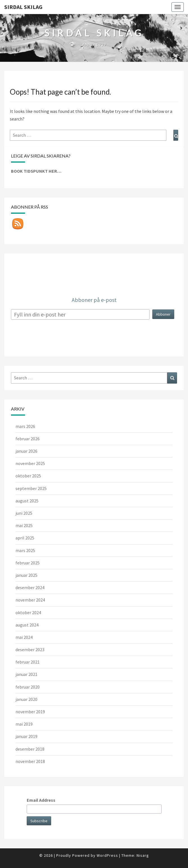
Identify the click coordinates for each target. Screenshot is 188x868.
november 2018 (30, 761)
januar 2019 (26, 736)
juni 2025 (24, 513)
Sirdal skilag (23, 7)
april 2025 (25, 538)
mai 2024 (24, 637)
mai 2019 (24, 724)
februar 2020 (28, 687)
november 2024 (30, 600)
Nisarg (143, 855)
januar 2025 (26, 575)
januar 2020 (26, 699)
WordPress (107, 855)
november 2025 (30, 463)
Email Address (41, 800)
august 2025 (27, 501)
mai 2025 (24, 525)
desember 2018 (30, 749)
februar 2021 (28, 662)
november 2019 (30, 712)
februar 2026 (28, 439)
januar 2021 (26, 674)
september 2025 (31, 488)
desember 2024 (30, 587)
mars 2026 (25, 426)
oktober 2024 (28, 612)
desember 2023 (30, 650)
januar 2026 (26, 451)
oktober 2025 (28, 476)
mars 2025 (25, 550)
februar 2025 (28, 563)
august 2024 (27, 625)
